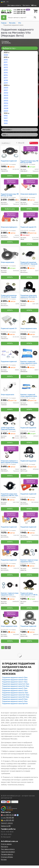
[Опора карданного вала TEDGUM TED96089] (29, 320)
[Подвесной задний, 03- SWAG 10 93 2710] (29, 219)
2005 (6, 101)
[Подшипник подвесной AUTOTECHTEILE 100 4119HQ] (29, 519)
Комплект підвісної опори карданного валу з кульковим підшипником (29, 561)
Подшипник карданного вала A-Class (15, 678)
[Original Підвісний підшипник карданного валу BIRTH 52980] (10, 419)
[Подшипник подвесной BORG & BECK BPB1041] (29, 618)
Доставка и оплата (14, 5)
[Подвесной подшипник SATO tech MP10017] (29, 419)
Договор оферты (7, 854)
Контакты (26, 5)
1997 (6, 118)
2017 (6, 78)
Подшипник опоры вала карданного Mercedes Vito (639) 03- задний (29, 296)
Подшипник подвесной (9, 161)
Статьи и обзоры (7, 857)
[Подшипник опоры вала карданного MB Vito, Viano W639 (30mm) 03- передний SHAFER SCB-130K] (10, 486)
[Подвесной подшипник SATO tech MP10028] (29, 453)
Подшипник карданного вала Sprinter (15, 704)
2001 (6, 90)
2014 (6, 70)
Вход (34, 5)
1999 (6, 123)
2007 (6, 106)
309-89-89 (19, 13)
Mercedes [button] (7, 130)
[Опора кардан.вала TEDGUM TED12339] (10, 386)
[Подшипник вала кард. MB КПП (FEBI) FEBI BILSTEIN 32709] (29, 153)
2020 (6, 55)
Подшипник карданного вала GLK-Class (16, 697)
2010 (6, 60)
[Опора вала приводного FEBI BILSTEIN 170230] (10, 219)
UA (3, 2)
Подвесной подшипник (28, 428)
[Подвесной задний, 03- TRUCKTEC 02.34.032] (10, 320)
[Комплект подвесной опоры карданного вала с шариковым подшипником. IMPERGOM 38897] (29, 353)
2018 (6, 80)
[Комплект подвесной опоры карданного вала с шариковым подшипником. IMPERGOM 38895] (29, 386)
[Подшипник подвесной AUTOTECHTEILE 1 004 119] (10, 552)
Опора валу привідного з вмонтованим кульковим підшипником (9, 462)
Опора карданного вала (29, 329)
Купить (10, 176)
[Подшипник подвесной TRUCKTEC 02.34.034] (10, 153)
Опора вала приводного (29, 194)
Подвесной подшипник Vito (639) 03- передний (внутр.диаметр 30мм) (29, 263)
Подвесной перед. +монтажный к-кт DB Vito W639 (29, 594)
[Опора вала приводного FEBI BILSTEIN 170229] (29, 186)
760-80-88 (19, 12)
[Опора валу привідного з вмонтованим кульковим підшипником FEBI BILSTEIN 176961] (10, 453)
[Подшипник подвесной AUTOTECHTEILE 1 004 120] (10, 519)
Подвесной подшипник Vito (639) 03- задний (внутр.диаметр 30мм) (9, 296)
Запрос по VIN (6, 826)
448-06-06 (20, 10)
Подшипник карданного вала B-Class (15, 680)
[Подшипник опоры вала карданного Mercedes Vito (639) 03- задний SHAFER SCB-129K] (29, 287)
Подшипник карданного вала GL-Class (15, 693)
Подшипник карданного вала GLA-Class (16, 695)
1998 (6, 121)
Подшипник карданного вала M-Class (15, 699)
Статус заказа (6, 844)
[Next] (9, 648)
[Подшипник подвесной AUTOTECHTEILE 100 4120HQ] (29, 486)
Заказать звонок (7, 823)
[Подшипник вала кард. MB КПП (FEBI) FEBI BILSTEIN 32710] (10, 186)
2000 (6, 88)
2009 (6, 111)
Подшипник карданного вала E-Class (15, 688)
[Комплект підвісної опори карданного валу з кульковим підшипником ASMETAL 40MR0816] (29, 552)
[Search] (35, 18)
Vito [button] (5, 135)
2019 (6, 83)
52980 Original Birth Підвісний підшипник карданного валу (8, 429)
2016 (6, 75)
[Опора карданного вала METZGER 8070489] (10, 618)
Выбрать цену (10, 209)
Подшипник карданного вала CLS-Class (16, 686)
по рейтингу (6, 143)
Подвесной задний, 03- (29, 227)
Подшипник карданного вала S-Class (15, 701)
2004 (6, 98)
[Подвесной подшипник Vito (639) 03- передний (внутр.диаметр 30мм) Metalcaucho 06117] (29, 254)
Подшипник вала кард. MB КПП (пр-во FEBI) (29, 162)
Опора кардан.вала (7, 262)
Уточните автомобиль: (6, 42)
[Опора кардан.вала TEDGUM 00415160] (10, 254)
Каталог (4, 860)
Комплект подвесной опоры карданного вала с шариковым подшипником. (29, 362)
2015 (6, 73)
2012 (6, 65)
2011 (6, 62)
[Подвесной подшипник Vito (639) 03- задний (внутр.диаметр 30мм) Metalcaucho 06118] (10, 287)
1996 (6, 116)
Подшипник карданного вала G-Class (15, 691)
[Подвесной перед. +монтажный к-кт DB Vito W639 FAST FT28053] (29, 585)
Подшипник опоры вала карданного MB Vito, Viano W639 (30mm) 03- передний (10, 495)
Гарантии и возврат (8, 852)
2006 (6, 103)
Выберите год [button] (9, 48)
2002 (6, 93)
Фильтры (34, 143)
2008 (6, 108)
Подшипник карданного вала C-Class (15, 682)
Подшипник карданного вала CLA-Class (16, 684)
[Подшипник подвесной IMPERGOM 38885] (10, 353)
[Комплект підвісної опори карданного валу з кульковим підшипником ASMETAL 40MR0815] (10, 585)
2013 (6, 67)
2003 (6, 95)
